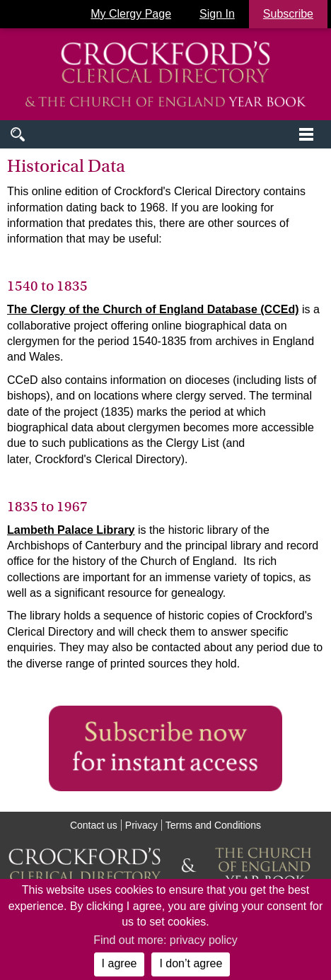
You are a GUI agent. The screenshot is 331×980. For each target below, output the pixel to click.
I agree (120, 963)
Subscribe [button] (288, 14)
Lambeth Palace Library (71, 530)
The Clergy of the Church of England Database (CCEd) (153, 309)
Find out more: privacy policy (165, 940)
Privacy (141, 825)
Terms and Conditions (213, 825)
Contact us (94, 825)
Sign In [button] (217, 14)
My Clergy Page (131, 14)
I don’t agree (191, 963)
